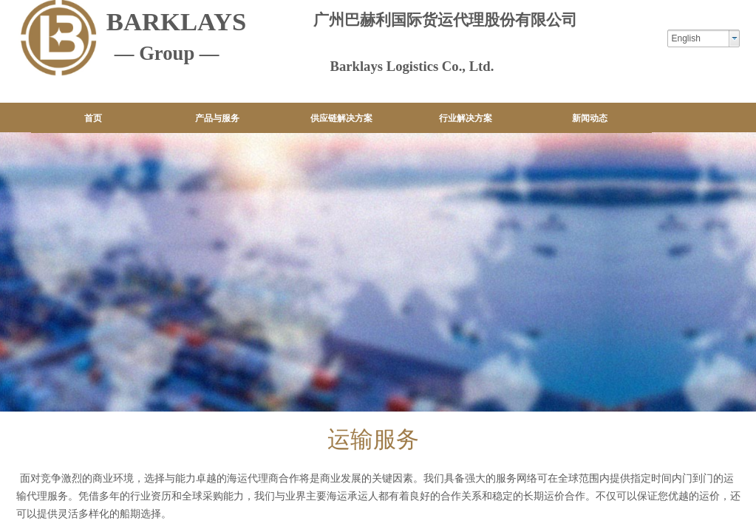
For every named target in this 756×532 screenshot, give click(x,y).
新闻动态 (590, 118)
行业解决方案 (466, 118)
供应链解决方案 (341, 118)
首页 (93, 118)
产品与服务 (217, 118)
